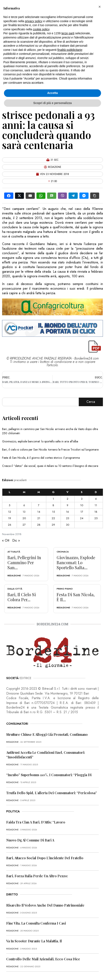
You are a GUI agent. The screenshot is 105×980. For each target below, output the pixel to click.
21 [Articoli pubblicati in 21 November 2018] (39, 518)
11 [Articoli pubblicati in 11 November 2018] (96, 505)
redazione (14, 575)
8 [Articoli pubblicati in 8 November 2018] (53, 505)
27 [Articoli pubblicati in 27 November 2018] (24, 525)
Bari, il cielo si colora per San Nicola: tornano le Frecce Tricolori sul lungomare (50, 450)
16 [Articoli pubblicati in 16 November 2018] (67, 512)
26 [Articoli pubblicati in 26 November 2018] (10, 525)
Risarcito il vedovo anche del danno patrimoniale (45, 905)
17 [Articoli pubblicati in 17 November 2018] (82, 512)
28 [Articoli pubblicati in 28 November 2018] (39, 525)
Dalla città (15, 589)
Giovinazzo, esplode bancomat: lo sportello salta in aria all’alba (40, 441)
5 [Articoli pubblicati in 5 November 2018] (9, 505)
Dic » (16, 540)
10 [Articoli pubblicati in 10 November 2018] (82, 505)
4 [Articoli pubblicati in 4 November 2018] (96, 499)
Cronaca (63, 552)
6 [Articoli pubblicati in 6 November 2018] (24, 505)
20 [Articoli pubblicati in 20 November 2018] (24, 518)
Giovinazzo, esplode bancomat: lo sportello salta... (76, 562)
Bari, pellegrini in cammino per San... (24, 562)
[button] (100, 7)
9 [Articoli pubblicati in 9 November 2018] (67, 505)
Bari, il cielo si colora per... (22, 597)
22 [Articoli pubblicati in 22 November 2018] (53, 518)
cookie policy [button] (41, 29)
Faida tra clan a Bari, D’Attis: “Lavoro (36, 822)
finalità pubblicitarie (70, 50)
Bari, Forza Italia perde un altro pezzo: (37, 876)
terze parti (68, 33)
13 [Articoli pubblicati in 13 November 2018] (24, 512)
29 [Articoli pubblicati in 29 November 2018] (53, 525)
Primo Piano (65, 589)
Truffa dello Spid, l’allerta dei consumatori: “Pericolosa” (52, 793)
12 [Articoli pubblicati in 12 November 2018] (10, 512)
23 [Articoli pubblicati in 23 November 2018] (68, 518)
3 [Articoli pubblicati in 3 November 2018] (82, 499)
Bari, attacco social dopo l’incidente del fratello (45, 858)
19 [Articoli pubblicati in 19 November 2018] (10, 518)
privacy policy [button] (34, 21)
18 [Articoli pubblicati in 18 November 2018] (96, 512)
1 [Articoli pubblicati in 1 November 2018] (53, 499)
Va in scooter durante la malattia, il (34, 941)
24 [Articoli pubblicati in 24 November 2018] (82, 518)
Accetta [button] (53, 93)
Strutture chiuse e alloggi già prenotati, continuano (47, 734)
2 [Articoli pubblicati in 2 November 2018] (67, 499)
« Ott (6, 540)
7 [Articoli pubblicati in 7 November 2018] (39, 505)
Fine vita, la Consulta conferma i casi (36, 923)
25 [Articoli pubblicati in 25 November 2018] (96, 518)
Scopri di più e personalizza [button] (52, 103)
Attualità (14, 552)
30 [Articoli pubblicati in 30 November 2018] (68, 525)
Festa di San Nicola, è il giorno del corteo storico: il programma (41, 458)
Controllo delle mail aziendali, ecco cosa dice (43, 959)
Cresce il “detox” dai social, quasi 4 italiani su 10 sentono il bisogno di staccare (50, 466)
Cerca (91, 402)
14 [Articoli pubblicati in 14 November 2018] (39, 512)
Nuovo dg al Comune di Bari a (30, 840)
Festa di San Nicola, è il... (76, 597)
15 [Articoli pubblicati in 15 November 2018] (53, 512)
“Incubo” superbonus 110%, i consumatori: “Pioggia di (49, 775)
